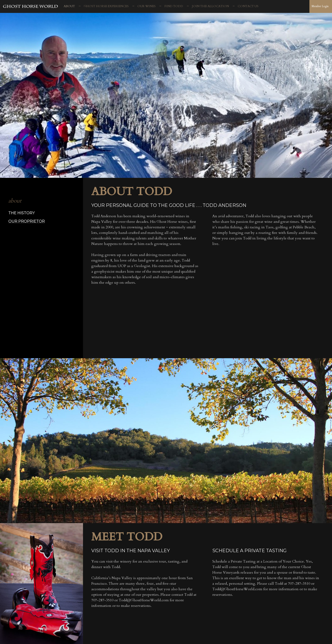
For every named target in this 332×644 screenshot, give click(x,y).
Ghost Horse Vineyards (31, 7)
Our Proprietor (27, 221)
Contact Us (248, 6)
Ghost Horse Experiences (106, 6)
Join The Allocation (210, 6)
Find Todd (174, 6)
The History (22, 213)
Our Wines (147, 6)
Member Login (320, 6)
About (69, 6)
